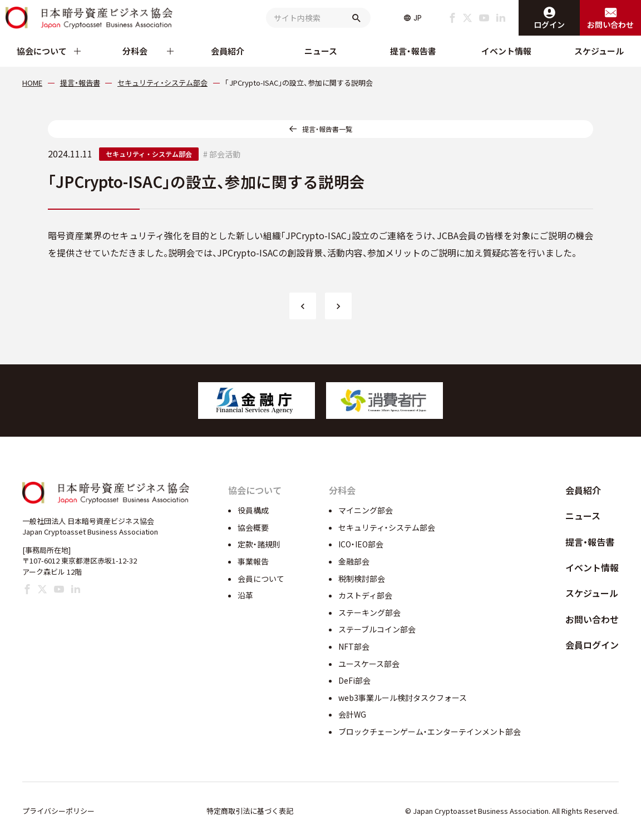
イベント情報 (506, 51)
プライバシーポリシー (58, 811)
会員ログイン (592, 645)
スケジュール (599, 51)
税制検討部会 (362, 579)
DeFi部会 (354, 680)
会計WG (352, 714)
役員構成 (253, 510)
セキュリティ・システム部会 (149, 154)
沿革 (245, 595)
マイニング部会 (366, 510)
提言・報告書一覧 (327, 129)
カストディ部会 (365, 595)
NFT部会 (354, 646)
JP (418, 18)
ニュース (321, 51)
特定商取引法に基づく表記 (250, 811)
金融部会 (354, 561)
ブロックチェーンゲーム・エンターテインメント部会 (430, 732)
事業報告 (253, 561)
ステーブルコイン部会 (377, 629)
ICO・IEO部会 (361, 544)
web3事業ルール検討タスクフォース (403, 698)
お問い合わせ (592, 619)
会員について (261, 579)
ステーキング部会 (369, 612)
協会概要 (253, 527)
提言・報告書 (413, 51)
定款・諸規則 (259, 544)
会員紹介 (228, 51)
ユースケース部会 (369, 664)
